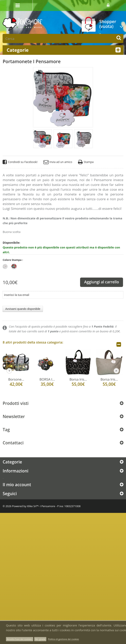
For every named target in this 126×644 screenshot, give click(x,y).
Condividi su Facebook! (20, 162)
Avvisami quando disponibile (23, 309)
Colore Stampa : (13, 260)
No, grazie (40, 639)
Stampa (86, 162)
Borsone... (16, 379)
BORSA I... (47, 379)
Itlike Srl (32, 506)
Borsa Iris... (78, 379)
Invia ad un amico (58, 162)
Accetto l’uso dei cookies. (20, 639)
